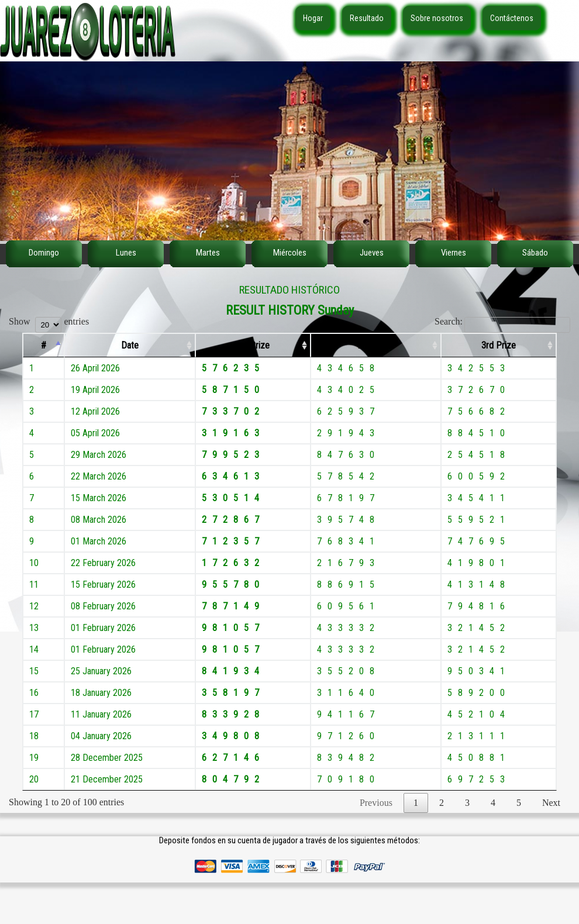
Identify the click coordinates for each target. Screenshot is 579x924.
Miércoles (290, 253)
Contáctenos (512, 18)
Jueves (372, 253)
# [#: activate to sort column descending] (44, 345)
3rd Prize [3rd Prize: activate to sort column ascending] (499, 345)
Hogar (313, 18)
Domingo (44, 253)
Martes (208, 253)
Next (551, 803)
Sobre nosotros (437, 18)
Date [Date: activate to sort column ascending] (130, 345)
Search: (502, 321)
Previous (376, 803)
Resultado (367, 18)
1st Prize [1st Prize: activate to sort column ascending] (253, 345)
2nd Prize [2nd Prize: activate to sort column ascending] (376, 345)
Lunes (126, 253)
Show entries (49, 321)
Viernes (454, 253)
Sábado (535, 253)
